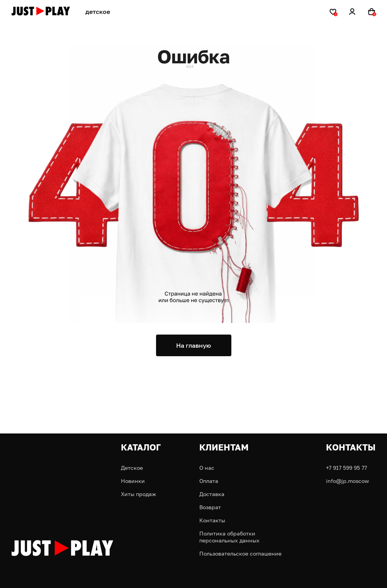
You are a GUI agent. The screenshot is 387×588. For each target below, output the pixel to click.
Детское (132, 468)
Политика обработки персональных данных (229, 537)
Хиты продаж (138, 494)
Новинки (133, 481)
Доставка (212, 494)
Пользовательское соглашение (240, 553)
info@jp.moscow (347, 481)
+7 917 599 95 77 (346, 468)
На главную (193, 345)
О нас (207, 468)
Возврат (210, 507)
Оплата (209, 481)
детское (98, 12)
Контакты (212, 520)
